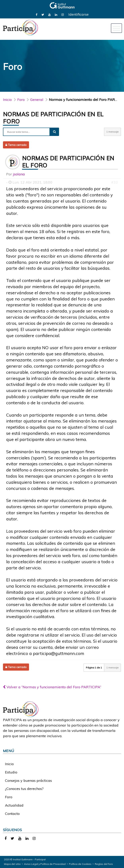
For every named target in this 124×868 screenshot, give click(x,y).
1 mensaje (112, 132)
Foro (9, 797)
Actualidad (14, 805)
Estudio (11, 772)
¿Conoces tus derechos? (24, 789)
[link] (37, 14)
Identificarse (78, 14)
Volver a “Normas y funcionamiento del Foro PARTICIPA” (52, 687)
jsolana (19, 174)
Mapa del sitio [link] (12, 864)
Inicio (7, 100)
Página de (94, 668)
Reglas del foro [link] (104, 864)
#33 (114, 182)
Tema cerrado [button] (16, 145)
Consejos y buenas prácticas (28, 781)
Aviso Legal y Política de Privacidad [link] (45, 864)
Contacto (12, 814)
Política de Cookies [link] (80, 864)
